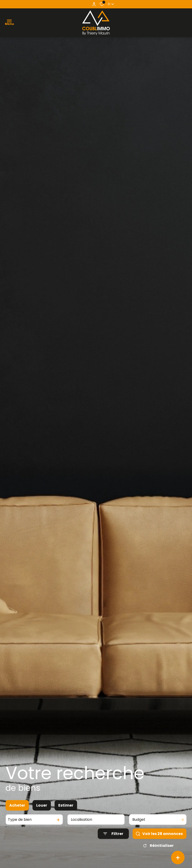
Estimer (66, 810)
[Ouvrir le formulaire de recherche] (113, 839)
